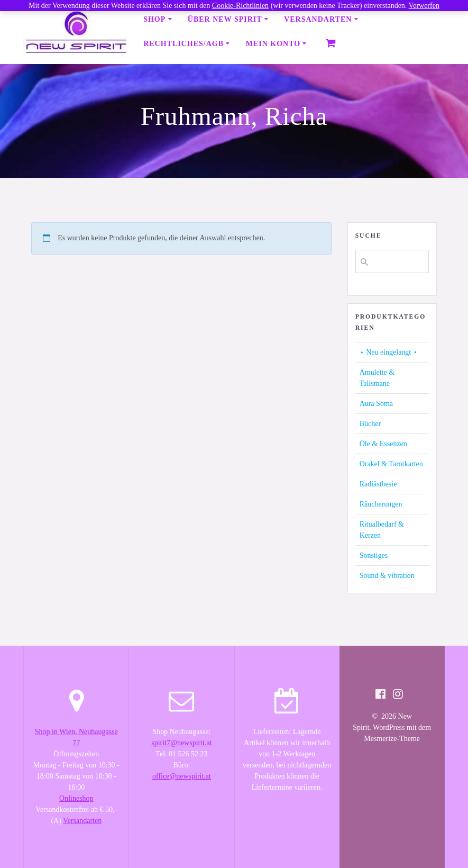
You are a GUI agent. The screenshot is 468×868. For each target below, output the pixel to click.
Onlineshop (76, 798)
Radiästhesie (378, 484)
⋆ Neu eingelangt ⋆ (389, 352)
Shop (154, 19)
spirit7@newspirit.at (181, 743)
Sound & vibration (387, 576)
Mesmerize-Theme (392, 739)
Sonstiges (374, 555)
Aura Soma (376, 404)
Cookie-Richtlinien (240, 6)
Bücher (370, 424)
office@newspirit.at (182, 776)
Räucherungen (381, 504)
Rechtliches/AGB (183, 44)
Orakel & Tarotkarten (391, 464)
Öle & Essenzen (383, 444)
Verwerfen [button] (424, 6)
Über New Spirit (225, 19)
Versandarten (318, 19)
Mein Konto (273, 44)
